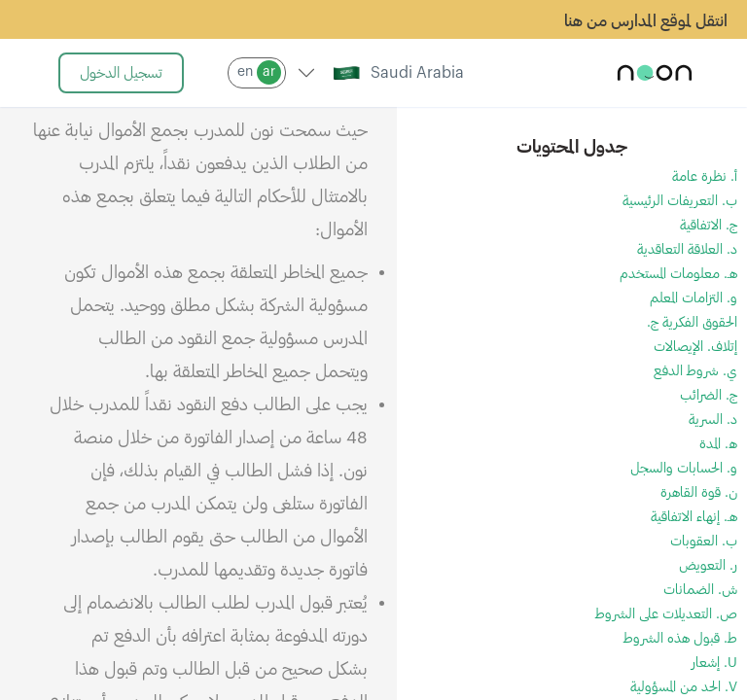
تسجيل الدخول (121, 73)
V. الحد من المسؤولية (684, 687)
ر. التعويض (708, 566)
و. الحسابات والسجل (684, 469)
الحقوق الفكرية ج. (692, 323)
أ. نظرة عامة (705, 177)
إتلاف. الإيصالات (695, 347)
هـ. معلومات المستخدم (678, 274)
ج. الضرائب (709, 396)
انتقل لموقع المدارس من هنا (646, 21)
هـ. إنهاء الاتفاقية (694, 517)
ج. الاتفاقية (709, 226)
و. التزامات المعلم (694, 298)
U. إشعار (714, 663)
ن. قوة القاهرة (699, 493)
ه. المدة (718, 444)
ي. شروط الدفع (695, 371)
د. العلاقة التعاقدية (687, 250)
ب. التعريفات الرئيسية (680, 201)
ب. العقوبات (704, 542)
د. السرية (713, 420)
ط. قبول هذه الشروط (680, 639)
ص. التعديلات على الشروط (666, 614)
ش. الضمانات (700, 590)
